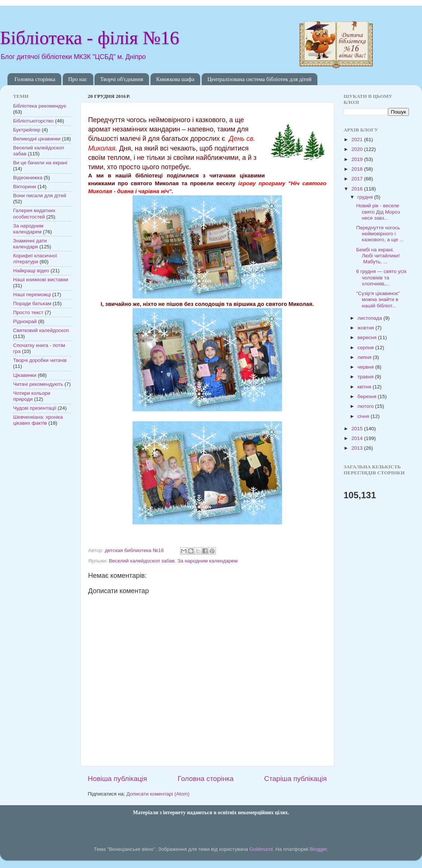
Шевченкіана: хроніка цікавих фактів (38, 420)
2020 (358, 149)
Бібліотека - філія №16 (90, 38)
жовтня (366, 328)
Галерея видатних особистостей (34, 213)
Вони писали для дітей (40, 196)
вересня (368, 337)
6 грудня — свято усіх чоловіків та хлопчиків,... (381, 277)
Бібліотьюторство (33, 121)
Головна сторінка (35, 79)
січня (364, 416)
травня (366, 377)
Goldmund (261, 849)
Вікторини (25, 187)
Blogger (318, 849)
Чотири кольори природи (32, 396)
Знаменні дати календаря (30, 244)
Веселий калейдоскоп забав (142, 561)
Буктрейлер (27, 130)
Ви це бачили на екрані (40, 163)
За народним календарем (207, 561)
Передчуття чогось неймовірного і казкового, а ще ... (380, 234)
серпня (366, 348)
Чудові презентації (35, 408)
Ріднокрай (25, 321)
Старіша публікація (295, 779)
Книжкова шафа (175, 79)
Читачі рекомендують (38, 384)
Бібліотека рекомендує (40, 106)
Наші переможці (32, 294)
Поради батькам (32, 303)
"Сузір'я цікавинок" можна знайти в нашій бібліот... (378, 299)
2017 (358, 179)
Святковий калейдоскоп (41, 330)
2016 (358, 189)
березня (368, 396)
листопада (370, 318)
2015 (358, 429)
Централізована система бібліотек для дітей (259, 79)
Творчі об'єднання (122, 79)
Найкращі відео (31, 271)
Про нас (78, 79)
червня (366, 367)
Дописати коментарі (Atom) (158, 794)
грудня (366, 197)
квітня (365, 387)
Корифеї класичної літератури (35, 259)
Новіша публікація (117, 779)
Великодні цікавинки (37, 139)
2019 (358, 159)
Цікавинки (25, 375)
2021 (358, 139)
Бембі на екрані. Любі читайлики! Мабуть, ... (378, 256)
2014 (358, 438)
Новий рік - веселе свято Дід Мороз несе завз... (378, 212)
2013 (358, 448)
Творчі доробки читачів (40, 360)
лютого (366, 406)
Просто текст (28, 312)
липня (365, 357)
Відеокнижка (28, 178)
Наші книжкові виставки (41, 280)
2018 (358, 169)
